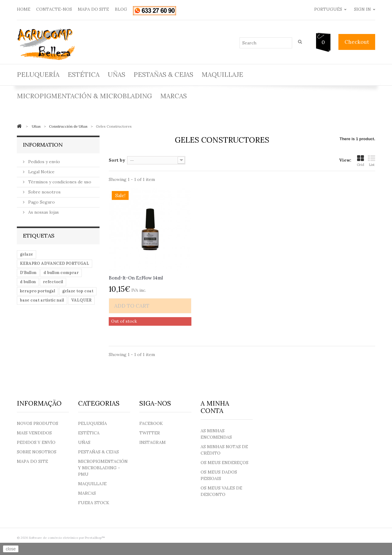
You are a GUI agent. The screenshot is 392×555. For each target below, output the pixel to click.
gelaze (26, 254)
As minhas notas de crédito (224, 450)
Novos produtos (38, 423)
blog (121, 9)
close (11, 549)
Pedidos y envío (43, 162)
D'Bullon (28, 273)
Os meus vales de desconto (221, 491)
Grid (360, 161)
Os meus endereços (224, 463)
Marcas (173, 96)
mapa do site (93, 9)
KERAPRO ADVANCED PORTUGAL (55, 263)
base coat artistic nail (42, 300)
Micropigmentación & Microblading (84, 96)
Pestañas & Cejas (163, 75)
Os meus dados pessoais (219, 475)
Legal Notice (41, 172)
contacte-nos (54, 9)
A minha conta (215, 407)
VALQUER (81, 300)
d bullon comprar (61, 273)
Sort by (117, 160)
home (24, 9)
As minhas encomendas (216, 434)
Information (43, 145)
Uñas (117, 75)
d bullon (28, 282)
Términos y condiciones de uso (59, 182)
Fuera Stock (94, 503)
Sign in (362, 9)
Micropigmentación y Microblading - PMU (103, 468)
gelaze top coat (78, 291)
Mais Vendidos (34, 433)
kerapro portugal (38, 291)
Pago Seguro (41, 202)
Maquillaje (222, 75)
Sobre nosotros (44, 192)
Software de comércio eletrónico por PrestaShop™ (67, 538)
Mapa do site (32, 461)
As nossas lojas (43, 212)
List (371, 161)
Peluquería (38, 75)
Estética (84, 75)
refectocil (53, 282)
